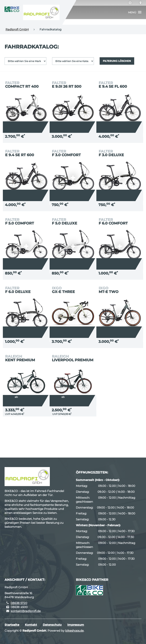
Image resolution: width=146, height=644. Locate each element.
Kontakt (31, 625)
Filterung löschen (117, 61)
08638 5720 (19, 603)
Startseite (12, 625)
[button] (135, 12)
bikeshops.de (74, 631)
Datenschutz (52, 625)
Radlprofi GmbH (17, 29)
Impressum (76, 625)
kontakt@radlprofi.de (26, 611)
